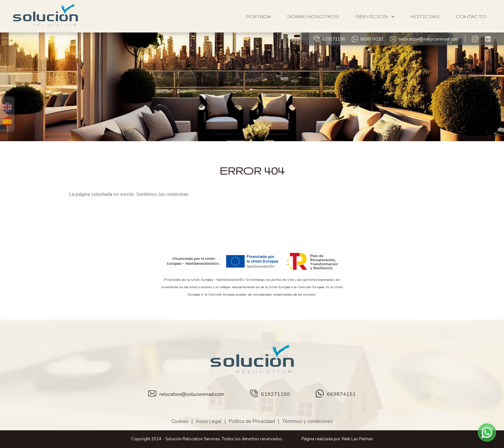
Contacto (471, 16)
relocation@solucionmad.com (424, 39)
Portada (259, 16)
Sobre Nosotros (313, 16)
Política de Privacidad (252, 421)
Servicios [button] (375, 16)
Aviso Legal (209, 421)
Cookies (180, 421)
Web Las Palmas (357, 439)
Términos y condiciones (307, 421)
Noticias (425, 16)
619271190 (329, 39)
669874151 (368, 39)
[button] (487, 433)
